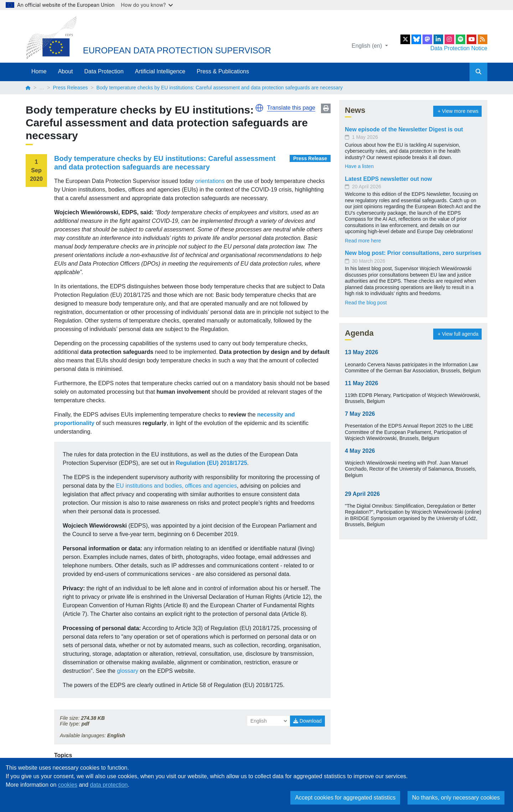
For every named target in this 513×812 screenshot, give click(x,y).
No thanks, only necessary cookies (456, 798)
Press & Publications (223, 71)
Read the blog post (366, 303)
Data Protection (104, 71)
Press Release (310, 158)
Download (307, 721)
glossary (128, 671)
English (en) (368, 46)
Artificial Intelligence (160, 71)
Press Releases (70, 88)
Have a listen (359, 166)
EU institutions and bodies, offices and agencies (176, 486)
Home (39, 71)
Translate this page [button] (291, 108)
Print (326, 108)
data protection (109, 785)
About (66, 71)
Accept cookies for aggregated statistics (345, 798)
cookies (68, 785)
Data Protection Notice (459, 48)
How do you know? (147, 5)
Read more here (363, 241)
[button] (259, 108)
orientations (210, 181)
